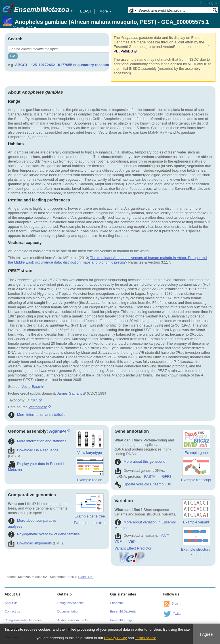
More (105, 11)
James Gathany (70, 393)
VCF (118, 541)
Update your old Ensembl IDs (143, 484)
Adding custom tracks (73, 620)
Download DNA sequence (33, 450)
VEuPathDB (123, 51)
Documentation (68, 611)
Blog (175, 603)
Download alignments (30, 543)
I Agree (207, 634)
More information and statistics (37, 415)
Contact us (12, 611)
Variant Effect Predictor (133, 551)
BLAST (86, 11)
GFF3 (166, 476)
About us (11, 603)
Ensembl (117, 603)
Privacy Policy (116, 638)
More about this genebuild (140, 461)
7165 (34, 400)
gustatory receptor (94, 65)
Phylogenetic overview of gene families (44, 534)
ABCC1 (21, 65)
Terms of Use (145, 638)
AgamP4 (58, 431)
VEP (132, 541)
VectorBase (31, 387)
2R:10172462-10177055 (53, 65)
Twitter (178, 614)
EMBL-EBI (86, 577)
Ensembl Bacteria (123, 611)
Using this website (71, 603)
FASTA (150, 476)
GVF (165, 536)
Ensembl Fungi (121, 620)
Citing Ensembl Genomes (23, 620)
